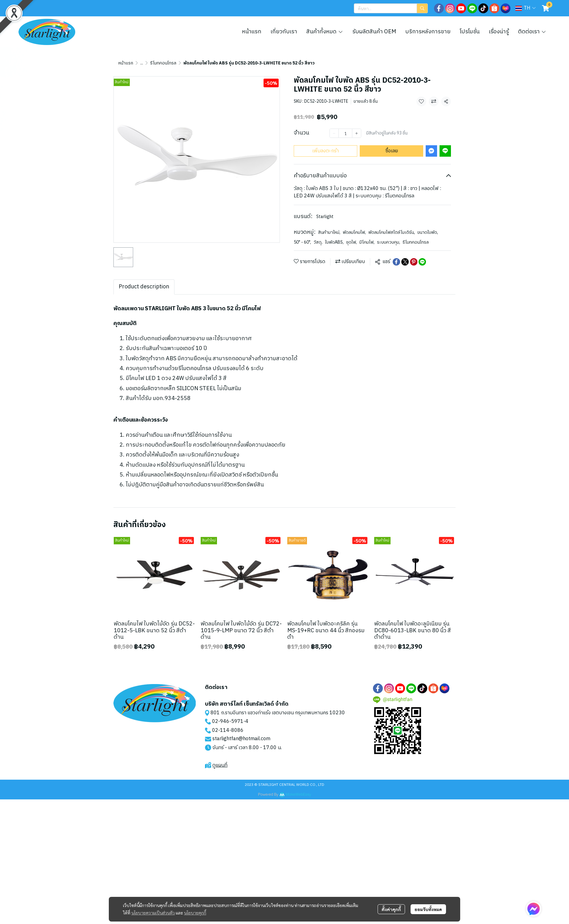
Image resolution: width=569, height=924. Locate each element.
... (142, 63)
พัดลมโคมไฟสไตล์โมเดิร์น (392, 232)
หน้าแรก (126, 63)
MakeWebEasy (298, 795)
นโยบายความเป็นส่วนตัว (153, 913)
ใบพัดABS (334, 242)
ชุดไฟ (352, 242)
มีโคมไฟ (367, 242)
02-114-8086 (228, 730)
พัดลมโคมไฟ (354, 232)
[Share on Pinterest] (414, 262)
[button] (391, 8)
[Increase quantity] (357, 133)
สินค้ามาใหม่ (329, 232)
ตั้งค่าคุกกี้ (391, 909)
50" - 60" (302, 242)
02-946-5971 (228, 722)
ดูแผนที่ (220, 765)
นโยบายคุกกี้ (195, 913)
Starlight (325, 217)
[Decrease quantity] (334, 133)
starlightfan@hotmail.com (241, 739)
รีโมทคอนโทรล (163, 63)
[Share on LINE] (422, 262)
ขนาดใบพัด (428, 232)
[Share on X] (405, 262)
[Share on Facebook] (396, 262)
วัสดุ (318, 242)
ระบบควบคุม (389, 242)
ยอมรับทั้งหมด (428, 909)
